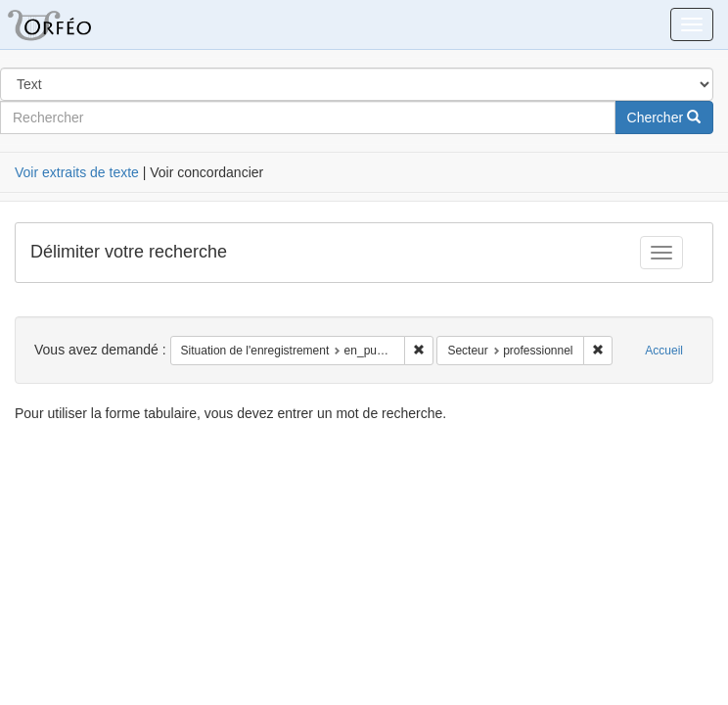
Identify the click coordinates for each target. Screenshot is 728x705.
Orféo (73, 24)
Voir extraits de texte (77, 172)
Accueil (664, 351)
